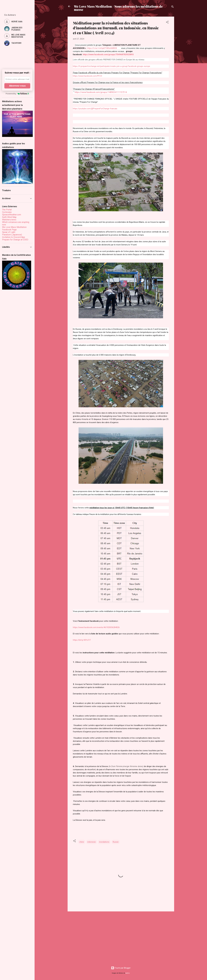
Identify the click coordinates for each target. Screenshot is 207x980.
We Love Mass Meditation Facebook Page (14, 228)
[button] (167, 23)
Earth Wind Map (9, 217)
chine (82, 842)
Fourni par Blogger (121, 968)
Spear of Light (9, 232)
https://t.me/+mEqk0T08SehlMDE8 (102, 48)
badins (128, 973)
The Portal (7, 210)
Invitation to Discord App (14, 237)
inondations (104, 842)
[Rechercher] (173, 7)
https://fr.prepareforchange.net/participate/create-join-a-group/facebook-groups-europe (112, 66)
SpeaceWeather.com (12, 215)
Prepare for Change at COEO (15, 240)
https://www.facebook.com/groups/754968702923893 (108, 54)
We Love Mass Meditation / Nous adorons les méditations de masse (118, 8)
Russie (116, 842)
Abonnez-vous (17, 86)
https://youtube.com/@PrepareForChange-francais (95, 109)
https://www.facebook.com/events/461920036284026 (96, 627)
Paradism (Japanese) (12, 235)
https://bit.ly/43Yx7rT (82, 640)
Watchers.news (9, 220)
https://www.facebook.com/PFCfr (88, 76)
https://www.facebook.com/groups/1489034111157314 (101, 92)
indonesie (92, 842)
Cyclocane (7, 212)
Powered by (17, 94)
